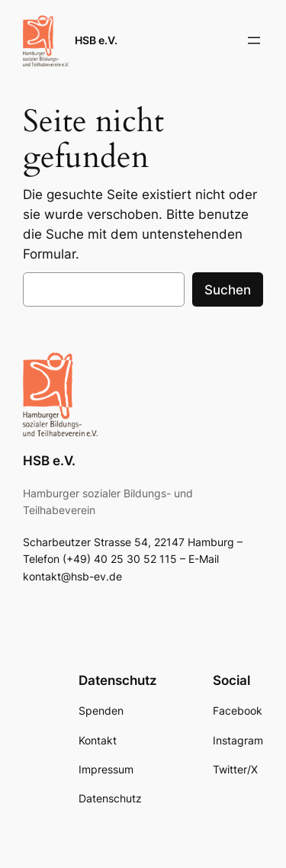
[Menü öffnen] (254, 40)
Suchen (228, 290)
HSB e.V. (96, 40)
